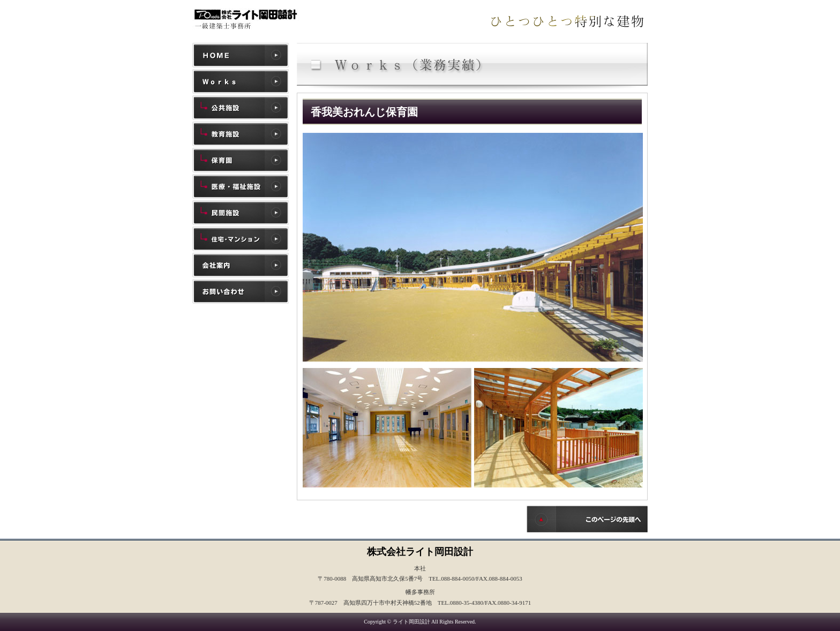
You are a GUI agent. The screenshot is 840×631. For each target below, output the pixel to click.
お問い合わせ (241, 291)
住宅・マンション (241, 239)
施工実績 (241, 81)
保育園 (241, 160)
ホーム (241, 55)
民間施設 (241, 213)
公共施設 (241, 108)
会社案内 (241, 265)
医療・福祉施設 (241, 186)
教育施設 (241, 134)
